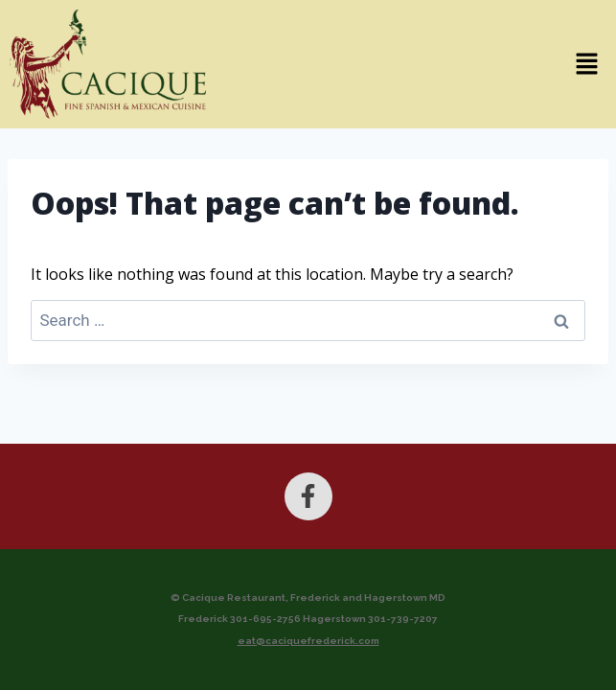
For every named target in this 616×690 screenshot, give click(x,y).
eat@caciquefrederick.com (308, 641)
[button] (416, 64)
